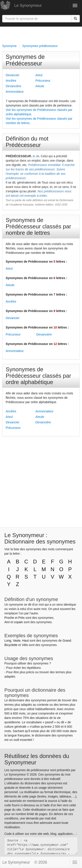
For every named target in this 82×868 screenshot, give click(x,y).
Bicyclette (11, 645)
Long (8, 641)
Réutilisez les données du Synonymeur (37, 759)
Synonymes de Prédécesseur (25, 60)
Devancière (13, 86)
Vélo (25, 645)
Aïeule (40, 86)
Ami (7, 622)
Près (22, 618)
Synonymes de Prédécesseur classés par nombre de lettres (38, 226)
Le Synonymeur (28, 5)
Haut (25, 641)
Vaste (17, 641)
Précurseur (43, 81)
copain (18, 622)
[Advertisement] (41, 34)
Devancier (13, 75)
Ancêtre (11, 81)
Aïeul (39, 75)
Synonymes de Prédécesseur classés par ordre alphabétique (38, 376)
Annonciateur (15, 92)
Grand (67, 641)
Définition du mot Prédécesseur (27, 142)
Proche (9, 618)
